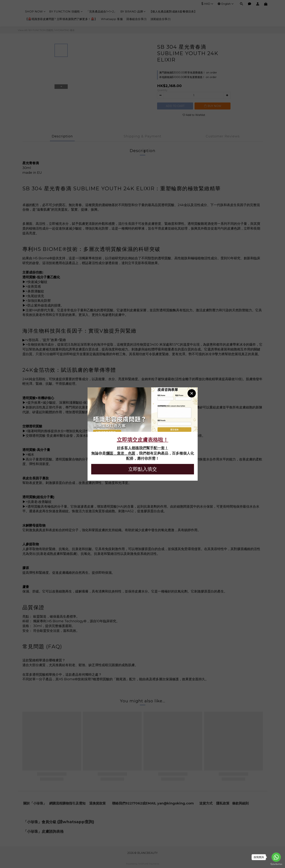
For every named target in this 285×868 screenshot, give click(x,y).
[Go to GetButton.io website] (276, 864)
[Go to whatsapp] (276, 857)
